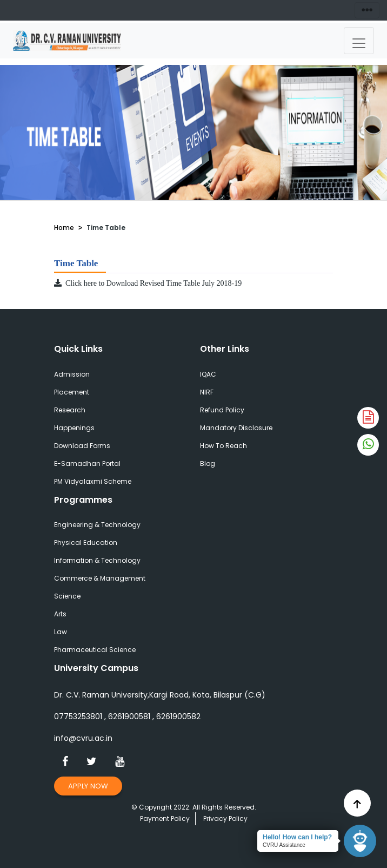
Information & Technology (97, 560)
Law (61, 632)
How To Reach (223, 446)
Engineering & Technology (97, 525)
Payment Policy (165, 818)
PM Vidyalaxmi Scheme (93, 481)
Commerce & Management (100, 578)
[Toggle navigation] (359, 41)
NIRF (207, 392)
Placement (72, 392)
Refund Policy (222, 410)
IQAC (208, 374)
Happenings (74, 428)
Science (67, 596)
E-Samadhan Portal (87, 463)
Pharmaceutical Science (95, 650)
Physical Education (86, 542)
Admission (72, 374)
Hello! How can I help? (297, 837)
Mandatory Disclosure (236, 428)
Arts (60, 614)
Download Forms (82, 446)
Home (64, 228)
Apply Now (88, 786)
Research (70, 410)
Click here (76, 283)
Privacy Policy (225, 818)
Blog (208, 463)
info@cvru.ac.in (83, 738)
